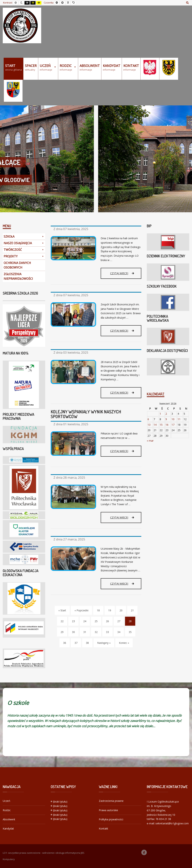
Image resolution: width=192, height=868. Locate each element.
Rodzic (7, 810)
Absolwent (9, 819)
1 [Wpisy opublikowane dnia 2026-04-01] (160, 414)
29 (62, 632)
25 (96, 621)
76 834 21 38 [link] (163, 819)
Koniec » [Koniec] (124, 643)
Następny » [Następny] (104, 643)
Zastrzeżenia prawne (111, 801)
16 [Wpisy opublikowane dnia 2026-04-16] (167, 425)
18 (98, 610)
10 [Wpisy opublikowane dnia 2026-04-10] (173, 419)
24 (85, 621)
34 (119, 632)
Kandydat (8, 828)
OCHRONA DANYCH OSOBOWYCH (17, 265)
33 (107, 632)
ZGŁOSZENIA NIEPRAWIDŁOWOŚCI (18, 276)
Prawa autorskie (108, 810)
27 (119, 621)
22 (62, 621)
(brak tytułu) (60, 802)
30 (73, 632)
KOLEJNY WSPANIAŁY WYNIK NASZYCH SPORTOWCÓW (86, 414)
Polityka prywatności (111, 819)
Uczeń (6, 801)
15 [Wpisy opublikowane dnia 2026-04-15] (161, 425)
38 (87, 643)
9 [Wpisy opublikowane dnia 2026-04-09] (166, 419)
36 (65, 643)
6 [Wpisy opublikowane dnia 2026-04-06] (148, 419)
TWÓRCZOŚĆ (24, 250)
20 (121, 610)
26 (107, 621)
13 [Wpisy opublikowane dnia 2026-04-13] (149, 425)
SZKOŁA (24, 237)
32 (96, 632)
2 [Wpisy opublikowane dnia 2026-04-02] (166, 414)
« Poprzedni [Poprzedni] (81, 610)
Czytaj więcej (122, 273)
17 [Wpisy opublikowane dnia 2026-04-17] (173, 425)
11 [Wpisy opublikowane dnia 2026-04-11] (179, 419)
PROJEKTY (24, 256)
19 (110, 610)
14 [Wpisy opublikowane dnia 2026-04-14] (155, 425)
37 (76, 643)
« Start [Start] (62, 610)
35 (130, 632)
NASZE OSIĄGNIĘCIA (24, 243)
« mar (150, 441)
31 (85, 632)
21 (132, 610)
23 (73, 621)
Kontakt (104, 828)
